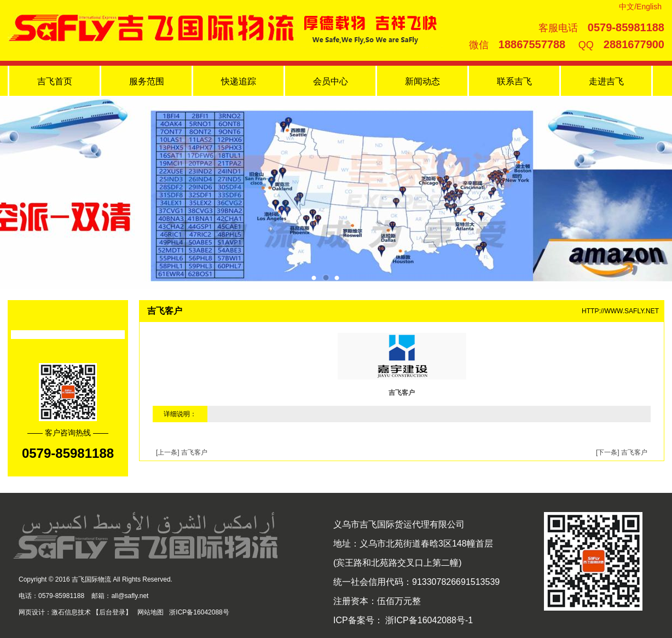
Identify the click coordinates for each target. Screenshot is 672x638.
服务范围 (147, 81)
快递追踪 (239, 81)
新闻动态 (422, 81)
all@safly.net (130, 596)
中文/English (640, 7)
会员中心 (331, 81)
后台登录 (112, 612)
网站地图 (150, 612)
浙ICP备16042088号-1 (428, 620)
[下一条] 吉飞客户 (622, 452)
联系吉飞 (514, 81)
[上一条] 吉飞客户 (182, 452)
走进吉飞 (606, 81)
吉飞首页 (55, 81)
